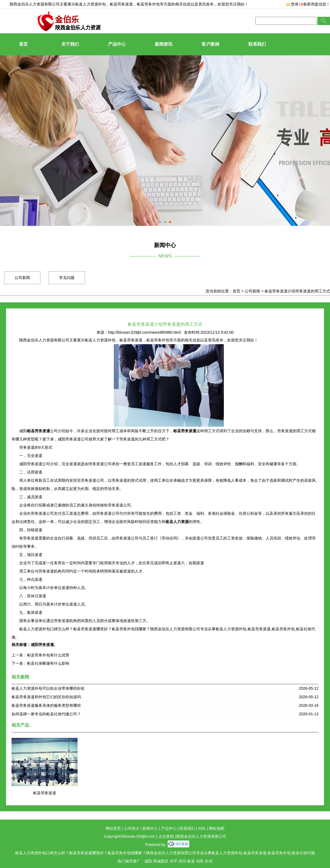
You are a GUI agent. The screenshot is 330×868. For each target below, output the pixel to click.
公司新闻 (22, 278)
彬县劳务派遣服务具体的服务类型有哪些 (46, 705)
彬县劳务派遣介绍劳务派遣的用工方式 (297, 291)
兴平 (174, 861)
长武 (209, 861)
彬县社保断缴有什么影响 (48, 663)
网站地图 (217, 828)
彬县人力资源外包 (90, 4)
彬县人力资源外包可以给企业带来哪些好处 (48, 688)
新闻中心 (150, 828)
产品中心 (117, 44)
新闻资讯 (164, 44)
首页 (23, 44)
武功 (182, 861)
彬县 (191, 861)
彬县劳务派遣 (45, 793)
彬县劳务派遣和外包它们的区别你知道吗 (46, 697)
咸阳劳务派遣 (42, 645)
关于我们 (70, 44)
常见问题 (67, 278)
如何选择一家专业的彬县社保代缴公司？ (46, 714)
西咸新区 (161, 861)
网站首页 (113, 828)
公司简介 (132, 828)
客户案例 (210, 44)
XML (202, 828)
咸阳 (148, 861)
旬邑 (200, 861)
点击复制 (166, 836)
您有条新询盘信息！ (308, 4)
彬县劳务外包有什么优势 (48, 655)
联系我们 (257, 44)
